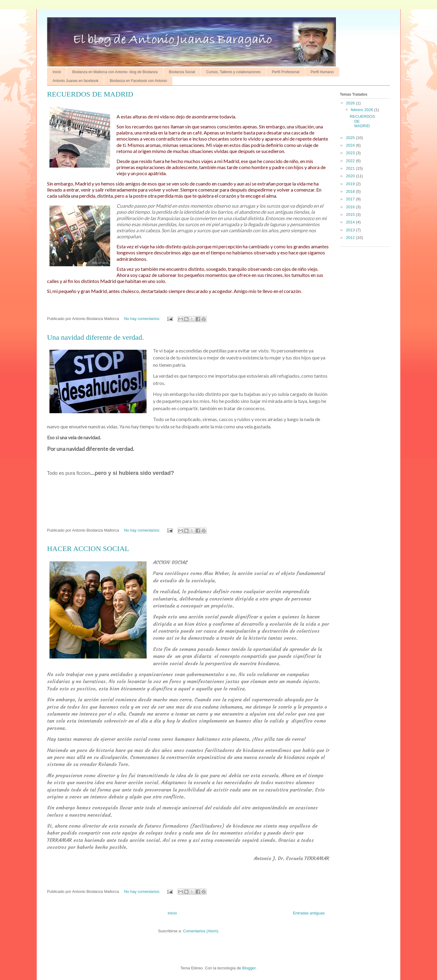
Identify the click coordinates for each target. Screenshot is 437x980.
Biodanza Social (182, 72)
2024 (351, 145)
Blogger (249, 968)
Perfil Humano (322, 72)
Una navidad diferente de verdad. (95, 337)
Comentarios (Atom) (201, 931)
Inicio (57, 72)
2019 (351, 184)
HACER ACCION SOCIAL (88, 549)
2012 (351, 238)
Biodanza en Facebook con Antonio (138, 81)
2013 (351, 230)
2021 (351, 168)
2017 (351, 199)
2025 (351, 138)
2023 (351, 153)
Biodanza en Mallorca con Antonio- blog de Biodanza (115, 72)
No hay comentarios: (143, 319)
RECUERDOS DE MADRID (90, 94)
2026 (351, 103)
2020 (351, 176)
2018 (351, 191)
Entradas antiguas (309, 913)
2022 (351, 161)
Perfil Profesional (286, 72)
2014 (351, 222)
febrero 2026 (362, 110)
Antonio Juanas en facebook (75, 81)
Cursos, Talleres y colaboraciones (234, 72)
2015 (351, 214)
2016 (351, 207)
